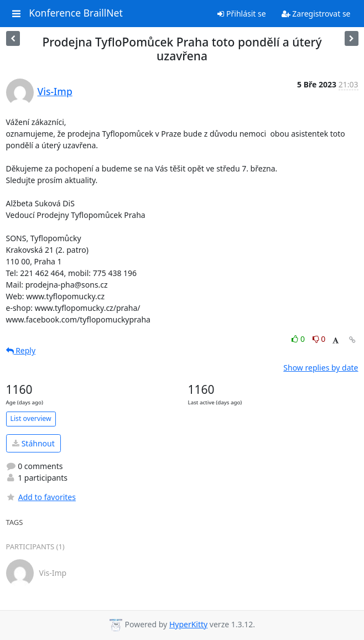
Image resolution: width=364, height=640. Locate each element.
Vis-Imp (55, 91)
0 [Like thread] (299, 339)
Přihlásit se (241, 14)
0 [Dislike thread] (319, 339)
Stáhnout (33, 443)
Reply (21, 350)
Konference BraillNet (76, 13)
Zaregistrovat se (316, 14)
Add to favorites (41, 497)
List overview (31, 418)
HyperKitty (188, 624)
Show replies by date (321, 368)
